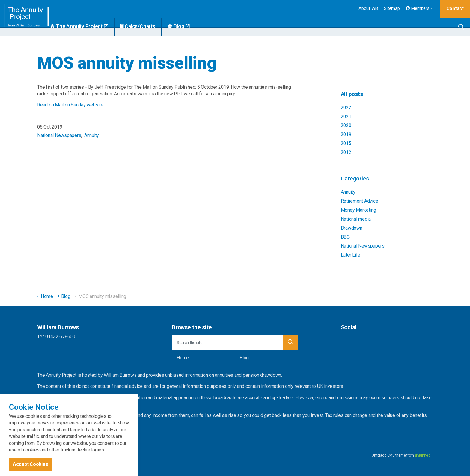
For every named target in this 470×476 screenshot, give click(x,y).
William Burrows (29, 18)
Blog (192, 26)
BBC (345, 237)
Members (418, 8)
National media (356, 219)
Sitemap (392, 8)
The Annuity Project (93, 26)
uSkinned (423, 455)
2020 (346, 125)
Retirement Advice (360, 201)
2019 (346, 134)
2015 (346, 143)
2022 (346, 107)
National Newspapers (59, 135)
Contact (455, 9)
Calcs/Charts (151, 26)
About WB (368, 8)
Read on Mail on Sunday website (70, 105)
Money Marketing (358, 210)
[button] (290, 342)
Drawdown (352, 228)
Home (183, 358)
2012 (346, 152)
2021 (346, 116)
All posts (352, 94)
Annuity (92, 135)
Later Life (351, 255)
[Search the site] (235, 342)
